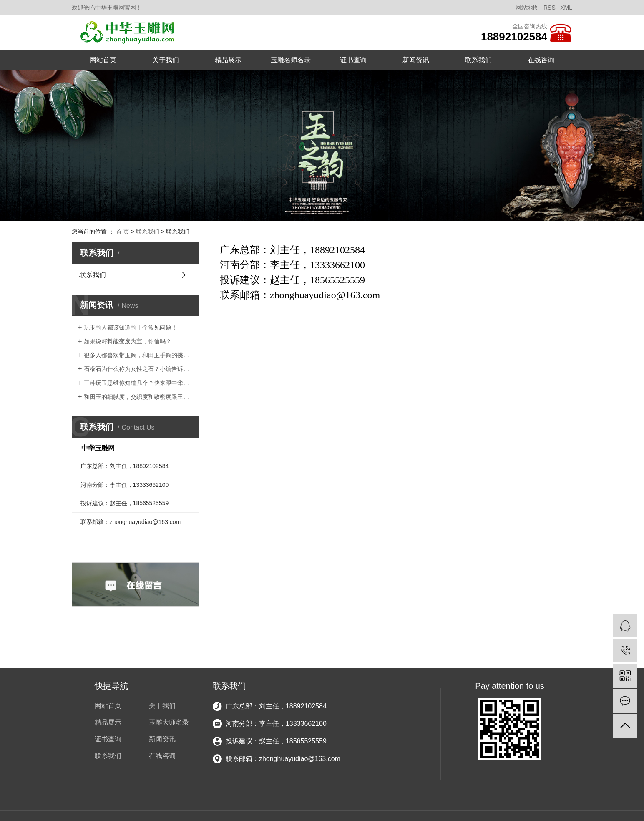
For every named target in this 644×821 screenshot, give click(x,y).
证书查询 (353, 60)
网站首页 (103, 60)
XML (566, 8)
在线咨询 (541, 60)
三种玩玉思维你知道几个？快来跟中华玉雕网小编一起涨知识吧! (138, 383)
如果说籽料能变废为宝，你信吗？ (128, 341)
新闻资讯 (416, 60)
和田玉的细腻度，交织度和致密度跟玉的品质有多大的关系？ (138, 397)
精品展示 (228, 60)
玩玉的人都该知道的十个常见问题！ (131, 327)
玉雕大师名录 (169, 722)
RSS (550, 8)
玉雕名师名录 (291, 60)
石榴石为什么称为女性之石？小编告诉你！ (138, 369)
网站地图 (527, 8)
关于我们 (166, 60)
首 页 (123, 232)
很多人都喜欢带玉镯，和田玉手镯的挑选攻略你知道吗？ (138, 355)
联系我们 (478, 60)
